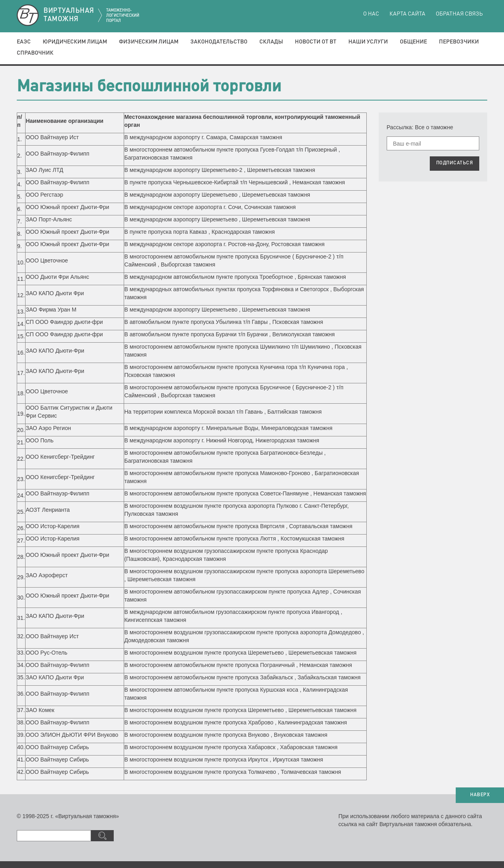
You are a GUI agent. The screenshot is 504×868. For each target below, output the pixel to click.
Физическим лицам (149, 42)
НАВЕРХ (480, 795)
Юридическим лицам (75, 42)
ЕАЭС (24, 42)
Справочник (35, 53)
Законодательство (219, 42)
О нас (371, 14)
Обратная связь (459, 14)
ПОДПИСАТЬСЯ (455, 163)
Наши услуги (368, 42)
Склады (271, 42)
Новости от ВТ (316, 42)
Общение (413, 42)
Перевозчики (459, 42)
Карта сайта (407, 14)
